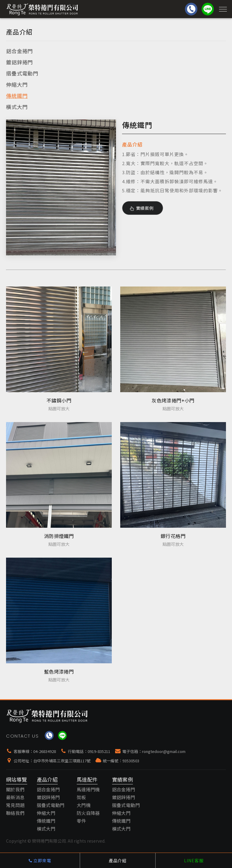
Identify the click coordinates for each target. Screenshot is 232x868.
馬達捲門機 (88, 789)
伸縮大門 (17, 84)
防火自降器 (88, 813)
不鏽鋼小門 (59, 400)
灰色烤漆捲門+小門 (173, 400)
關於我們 (15, 789)
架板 (81, 797)
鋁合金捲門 (19, 51)
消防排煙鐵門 (59, 536)
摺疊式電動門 (22, 73)
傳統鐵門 (17, 96)
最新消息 (15, 797)
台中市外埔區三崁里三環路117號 (62, 761)
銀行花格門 (173, 536)
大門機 (84, 805)
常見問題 (15, 805)
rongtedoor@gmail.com (164, 751)
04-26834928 (45, 751)
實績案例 (142, 208)
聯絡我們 (15, 813)
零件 (81, 821)
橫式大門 (17, 107)
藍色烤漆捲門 (59, 671)
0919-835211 (99, 751)
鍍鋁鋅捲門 (19, 62)
